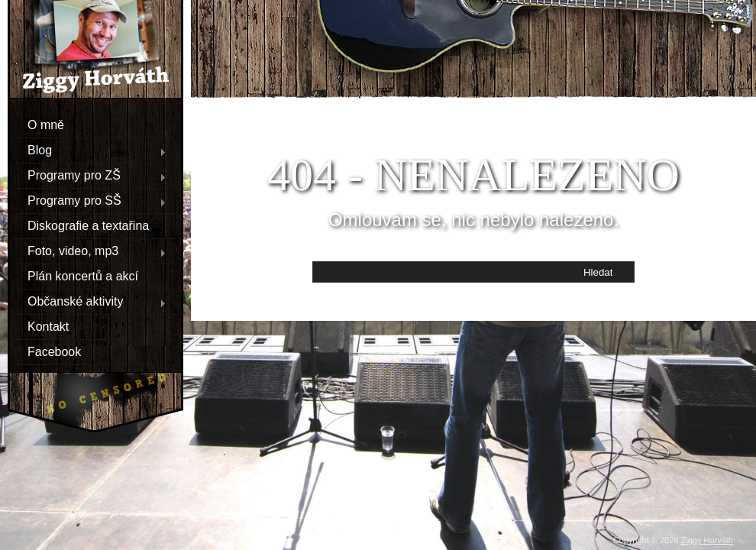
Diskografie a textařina (88, 226)
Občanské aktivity (91, 302)
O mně (46, 125)
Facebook (54, 352)
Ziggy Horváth (707, 540)
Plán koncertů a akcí (83, 276)
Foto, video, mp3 (91, 251)
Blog (91, 150)
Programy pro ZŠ (91, 176)
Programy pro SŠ (91, 201)
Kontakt (48, 327)
